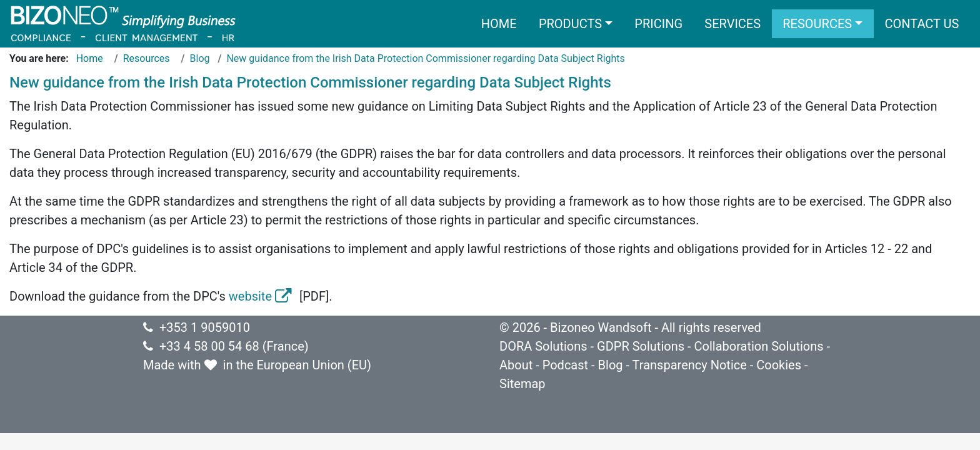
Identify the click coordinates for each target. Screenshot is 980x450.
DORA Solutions (543, 346)
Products (570, 24)
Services (732, 24)
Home (499, 24)
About (516, 365)
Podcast (565, 365)
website (262, 296)
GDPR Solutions (641, 346)
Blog (611, 365)
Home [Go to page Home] (90, 58)
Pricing (658, 24)
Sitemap (522, 384)
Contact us (922, 24)
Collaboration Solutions (758, 346)
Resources (817, 24)
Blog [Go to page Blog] (200, 58)
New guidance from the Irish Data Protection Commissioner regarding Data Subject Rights (425, 58)
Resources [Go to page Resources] (147, 58)
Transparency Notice (690, 365)
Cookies (779, 365)
